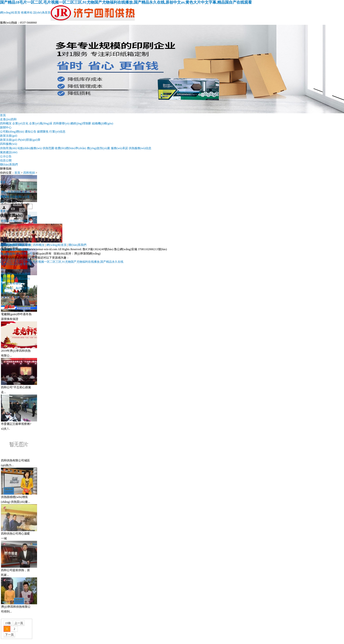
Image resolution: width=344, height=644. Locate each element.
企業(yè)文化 (20, 123)
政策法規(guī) (9, 136)
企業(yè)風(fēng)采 (41, 123)
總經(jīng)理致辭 (81, 123)
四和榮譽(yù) (61, 123)
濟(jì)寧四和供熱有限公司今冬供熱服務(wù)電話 (16, 197)
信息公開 (6, 160)
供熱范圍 (48, 148)
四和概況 (6, 123)
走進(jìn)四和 (8, 119)
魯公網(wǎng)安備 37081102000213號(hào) (140, 249)
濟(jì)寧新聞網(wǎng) (87, 254)
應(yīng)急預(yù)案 (99, 148)
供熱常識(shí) (8, 148)
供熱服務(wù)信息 (140, 148)
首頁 (3, 115)
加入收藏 (25, 245)
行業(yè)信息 (57, 132)
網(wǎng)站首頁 (10, 13)
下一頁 (9, 635)
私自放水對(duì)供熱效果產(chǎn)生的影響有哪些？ (16, 264)
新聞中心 (6, 128)
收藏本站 (27, 13)
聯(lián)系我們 (9, 165)
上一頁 (19, 623)
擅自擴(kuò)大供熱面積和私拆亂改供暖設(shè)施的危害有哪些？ (16, 279)
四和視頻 (29, 173)
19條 (8, 623)
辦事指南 (6, 169)
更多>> (5, 182)
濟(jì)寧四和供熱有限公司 (16, 254)
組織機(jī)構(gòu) (103, 123)
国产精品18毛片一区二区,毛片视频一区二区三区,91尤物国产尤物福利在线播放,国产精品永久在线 (62, 262)
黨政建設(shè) (9, 152)
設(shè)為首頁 (42, 13)
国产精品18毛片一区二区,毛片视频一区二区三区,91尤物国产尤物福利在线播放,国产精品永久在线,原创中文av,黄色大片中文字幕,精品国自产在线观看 (126, 2)
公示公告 (6, 156)
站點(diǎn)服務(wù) (30, 148)
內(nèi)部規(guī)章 (29, 140)
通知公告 (31, 132)
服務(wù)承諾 (119, 148)
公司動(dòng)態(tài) (12, 132)
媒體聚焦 (43, 132)
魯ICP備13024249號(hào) (98, 249)
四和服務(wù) (9, 144)
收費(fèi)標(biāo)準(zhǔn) (70, 148)
